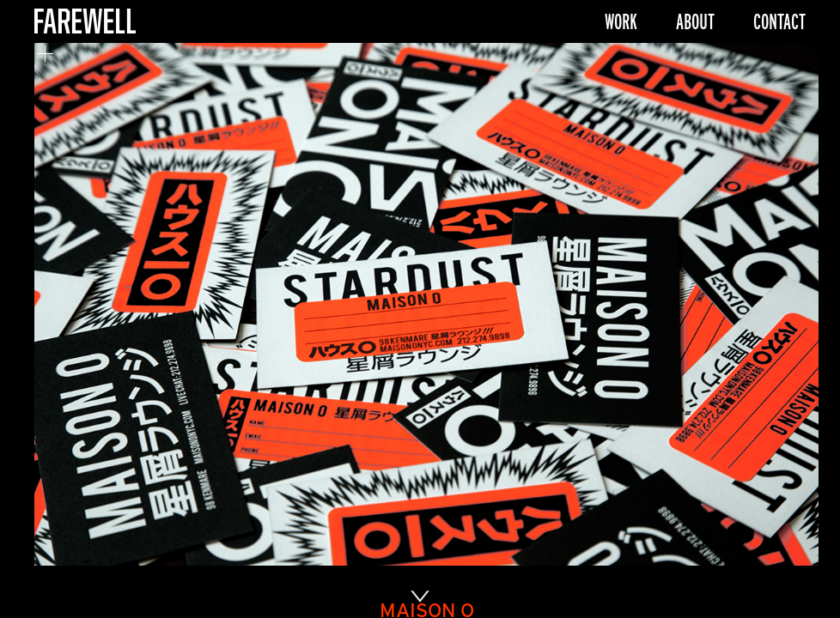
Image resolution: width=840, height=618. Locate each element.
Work (621, 21)
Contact (779, 21)
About (695, 21)
